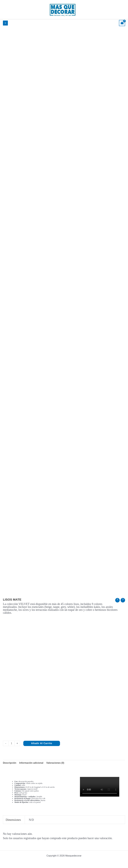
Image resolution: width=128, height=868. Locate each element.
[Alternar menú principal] (5, 23)
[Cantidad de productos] (12, 743)
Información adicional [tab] (31, 763)
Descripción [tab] (10, 763)
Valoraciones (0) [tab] (55, 763)
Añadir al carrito (42, 743)
